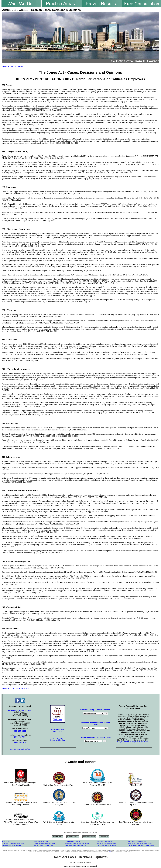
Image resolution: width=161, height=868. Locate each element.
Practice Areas (73, 837)
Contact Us (104, 837)
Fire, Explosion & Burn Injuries (11, 845)
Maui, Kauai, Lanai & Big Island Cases (140, 843)
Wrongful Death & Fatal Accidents (44, 845)
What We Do (58, 837)
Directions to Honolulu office (20, 749)
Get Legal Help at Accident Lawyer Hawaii (141, 845)
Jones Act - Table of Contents (13, 67)
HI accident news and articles (58, 730)
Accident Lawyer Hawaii (41, 841)
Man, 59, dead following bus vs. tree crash (133, 742)
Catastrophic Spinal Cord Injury (106, 845)
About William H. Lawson (73, 841)
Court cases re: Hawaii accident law (58, 739)
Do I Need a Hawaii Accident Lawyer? (14, 843)
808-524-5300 (20, 731)
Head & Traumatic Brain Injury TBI (76, 845)
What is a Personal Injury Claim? (138, 841)
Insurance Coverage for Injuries (106, 843)
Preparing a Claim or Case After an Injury (78, 843)
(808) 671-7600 (20, 737)
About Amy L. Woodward (104, 841)
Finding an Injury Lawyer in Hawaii (44, 843)
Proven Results (89, 837)
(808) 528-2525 (20, 742)
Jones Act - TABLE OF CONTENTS (15, 689)
